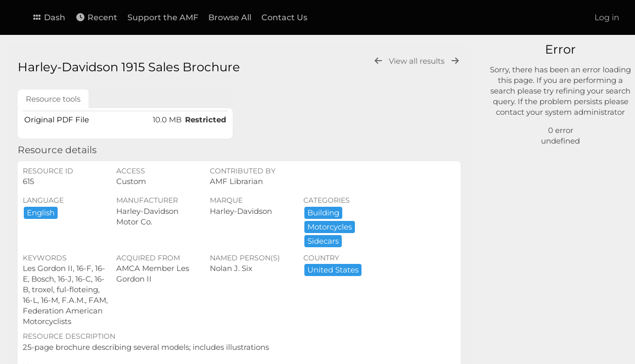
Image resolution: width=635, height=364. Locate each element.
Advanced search (536, 126)
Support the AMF (163, 17)
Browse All (230, 17)
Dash (49, 17)
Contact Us (284, 17)
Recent (96, 17)
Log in (607, 17)
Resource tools (53, 99)
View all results (418, 61)
